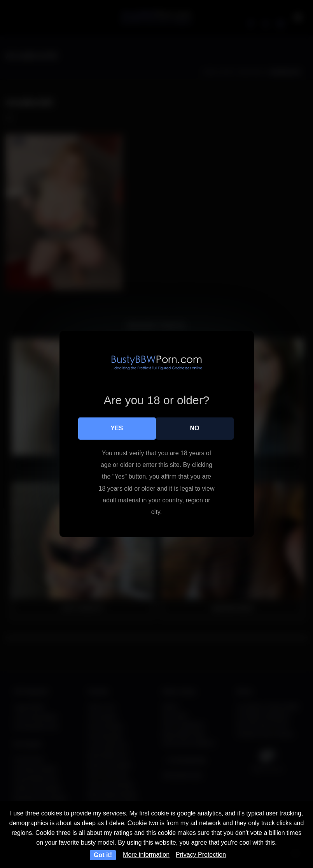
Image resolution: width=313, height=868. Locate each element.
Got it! (103, 855)
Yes (117, 428)
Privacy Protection (201, 855)
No (195, 428)
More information (146, 855)
